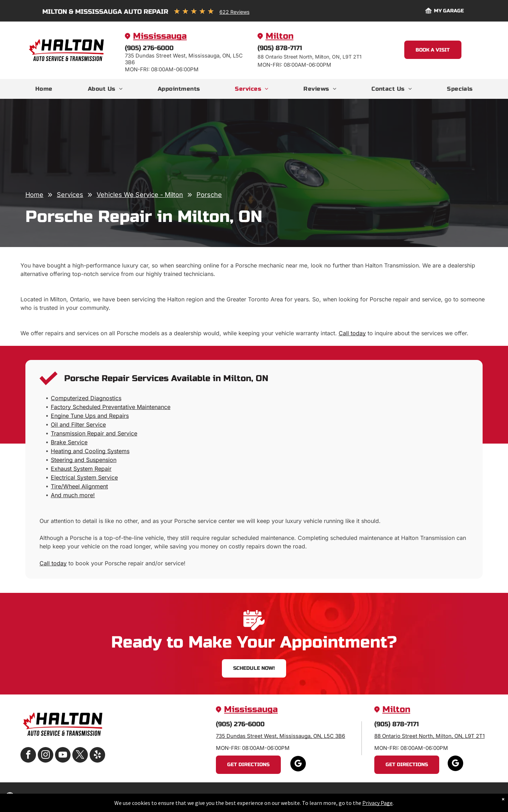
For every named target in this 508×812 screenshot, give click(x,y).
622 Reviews (234, 12)
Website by (466, 797)
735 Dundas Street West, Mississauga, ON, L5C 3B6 (280, 736)
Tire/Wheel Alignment (79, 486)
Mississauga (160, 36)
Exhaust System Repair (81, 469)
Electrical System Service (84, 477)
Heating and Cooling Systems (90, 451)
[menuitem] (44, 89)
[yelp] (97, 756)
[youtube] (63, 756)
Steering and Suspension (84, 460)
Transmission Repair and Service (94, 433)
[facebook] (28, 756)
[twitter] (80, 756)
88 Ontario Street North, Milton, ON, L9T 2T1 (430, 736)
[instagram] (46, 756)
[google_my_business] (298, 765)
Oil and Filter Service (78, 425)
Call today (352, 333)
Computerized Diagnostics (86, 398)
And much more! (73, 495)
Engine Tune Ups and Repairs (90, 416)
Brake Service (69, 442)
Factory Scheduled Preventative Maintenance (111, 407)
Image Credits (432, 797)
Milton (280, 36)
